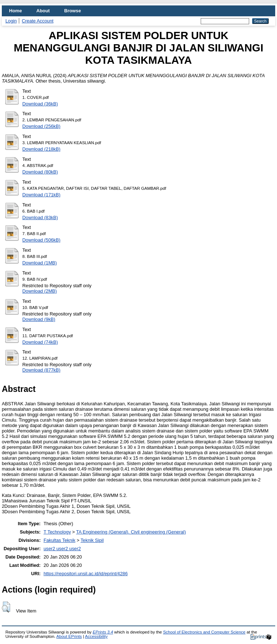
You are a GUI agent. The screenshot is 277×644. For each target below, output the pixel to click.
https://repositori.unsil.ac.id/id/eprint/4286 (86, 574)
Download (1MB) (40, 263)
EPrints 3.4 (103, 632)
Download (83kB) (40, 218)
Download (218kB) (41, 149)
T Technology (57, 532)
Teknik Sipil (92, 540)
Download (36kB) (40, 104)
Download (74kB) (40, 342)
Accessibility (96, 636)
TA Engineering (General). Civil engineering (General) (131, 532)
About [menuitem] (43, 11)
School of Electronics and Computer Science (204, 632)
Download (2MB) (40, 291)
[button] (6, 607)
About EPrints (69, 636)
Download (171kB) (41, 195)
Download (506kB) (41, 240)
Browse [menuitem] (73, 11)
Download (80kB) (40, 172)
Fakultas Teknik (59, 540)
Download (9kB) (39, 319)
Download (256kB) (41, 126)
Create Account (38, 21)
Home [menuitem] (16, 11)
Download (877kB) (41, 370)
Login (11, 21)
